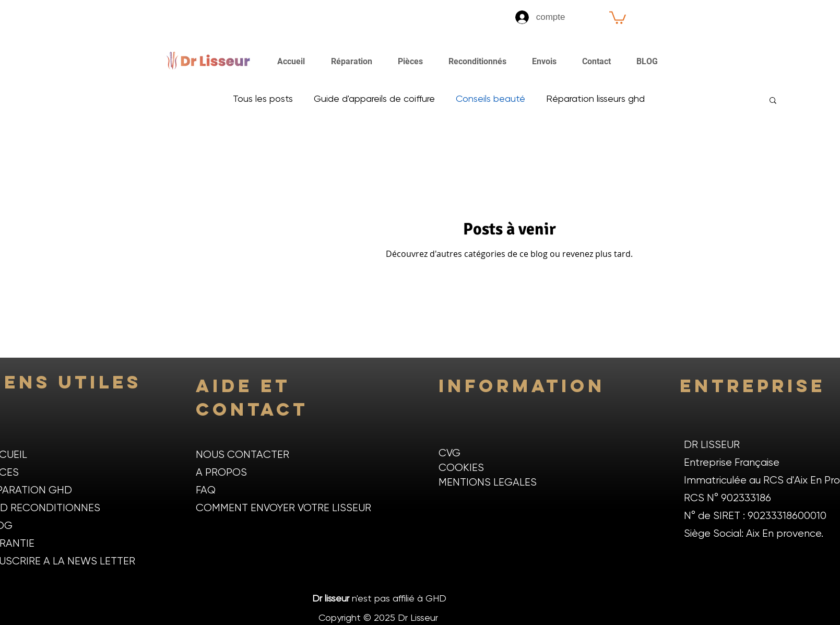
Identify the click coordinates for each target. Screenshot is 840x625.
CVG (449, 453)
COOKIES (461, 468)
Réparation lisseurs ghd (595, 99)
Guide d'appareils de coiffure (374, 99)
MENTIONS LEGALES (488, 483)
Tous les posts (263, 99)
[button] (618, 17)
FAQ (206, 491)
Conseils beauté (490, 99)
